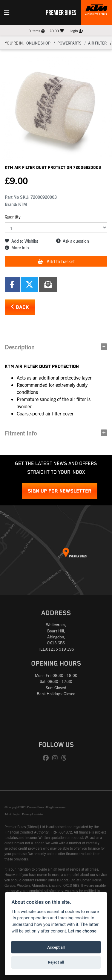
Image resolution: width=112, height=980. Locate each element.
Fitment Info (21, 433)
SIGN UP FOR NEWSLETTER (60, 491)
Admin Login (12, 814)
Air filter (97, 43)
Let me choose (82, 931)
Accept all (56, 947)
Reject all (56, 962)
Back (20, 307)
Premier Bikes (61, 12)
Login (76, 31)
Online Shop (38, 43)
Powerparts (69, 43)
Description (20, 347)
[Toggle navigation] (7, 13)
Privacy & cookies (33, 814)
